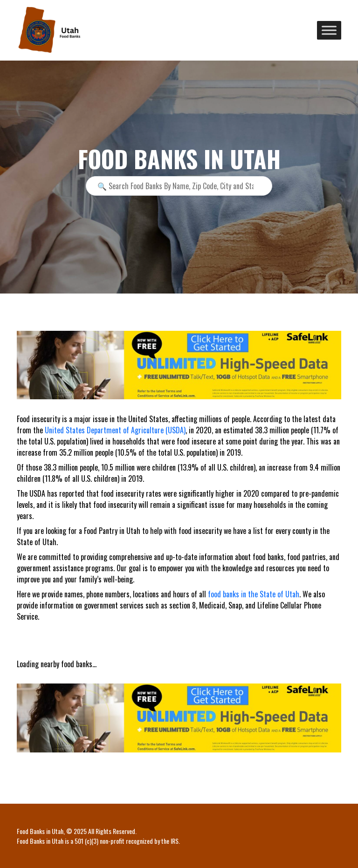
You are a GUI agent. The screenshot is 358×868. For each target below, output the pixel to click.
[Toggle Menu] (329, 30)
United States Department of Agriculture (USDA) (115, 430)
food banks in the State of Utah (254, 594)
